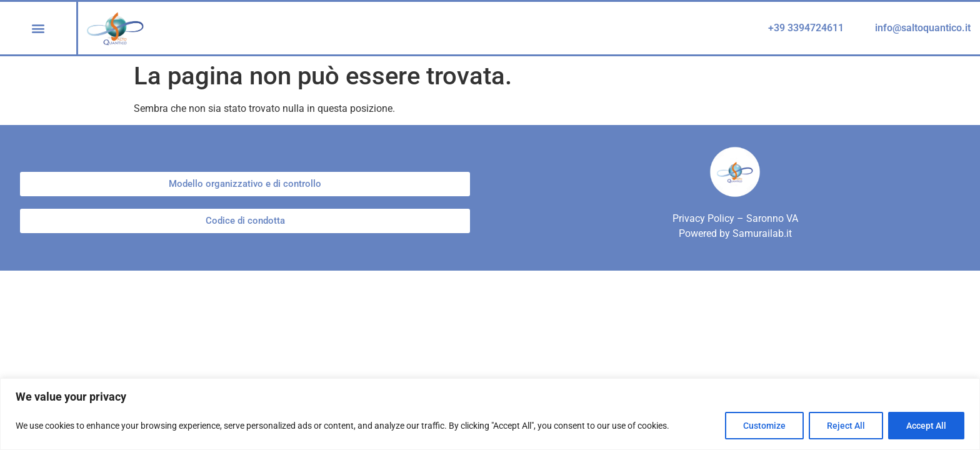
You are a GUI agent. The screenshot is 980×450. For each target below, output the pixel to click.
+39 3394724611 (806, 28)
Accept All (926, 426)
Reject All (846, 426)
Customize (764, 426)
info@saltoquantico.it (923, 28)
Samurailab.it (762, 233)
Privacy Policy (703, 218)
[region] (490, 414)
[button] (38, 28)
